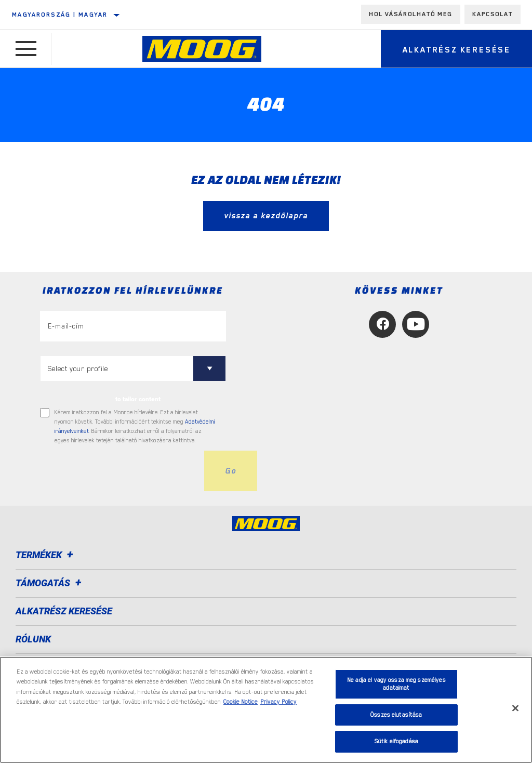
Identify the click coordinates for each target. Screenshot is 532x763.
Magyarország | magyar (60, 15)
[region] (266, 710)
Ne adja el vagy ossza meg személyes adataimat (396, 684)
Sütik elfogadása (396, 741)
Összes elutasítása (396, 715)
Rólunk (33, 639)
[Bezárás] (515, 708)
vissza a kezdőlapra (266, 216)
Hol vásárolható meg (411, 14)
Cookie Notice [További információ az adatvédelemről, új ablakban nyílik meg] (241, 702)
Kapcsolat (493, 14)
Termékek (46, 555)
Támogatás (50, 583)
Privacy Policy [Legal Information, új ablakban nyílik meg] (278, 702)
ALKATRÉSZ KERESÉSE (64, 611)
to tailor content (138, 399)
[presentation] (119, 471)
